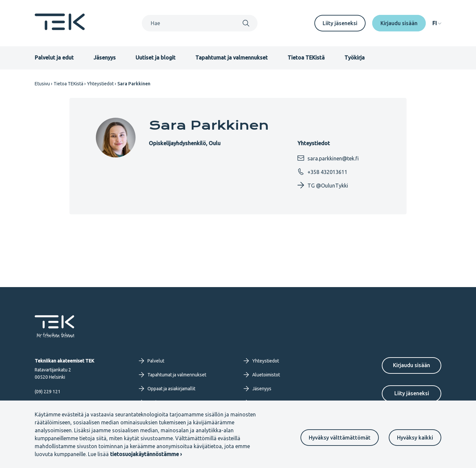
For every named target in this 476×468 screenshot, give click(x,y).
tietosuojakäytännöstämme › (146, 454)
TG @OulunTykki (323, 185)
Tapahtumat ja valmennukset (232, 58)
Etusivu (42, 84)
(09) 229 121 (48, 392)
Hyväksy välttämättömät (340, 438)
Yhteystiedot (100, 84)
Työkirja (355, 58)
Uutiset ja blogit (156, 58)
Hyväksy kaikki (415, 438)
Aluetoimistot (262, 375)
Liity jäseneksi (340, 23)
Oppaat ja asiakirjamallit (167, 389)
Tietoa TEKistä (306, 58)
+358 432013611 (322, 172)
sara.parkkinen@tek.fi (328, 158)
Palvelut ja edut (54, 58)
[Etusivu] (60, 28)
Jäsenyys (105, 58)
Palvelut (152, 361)
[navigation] (437, 23)
